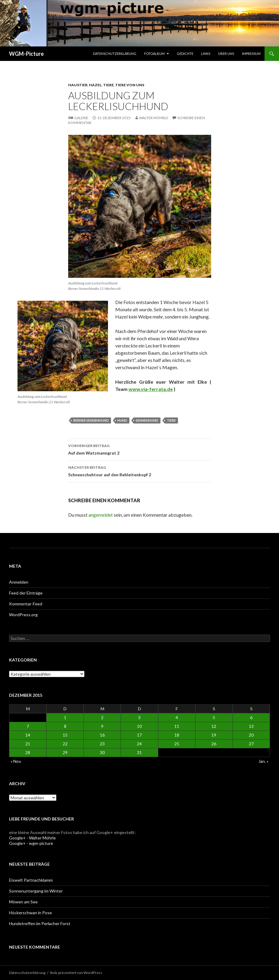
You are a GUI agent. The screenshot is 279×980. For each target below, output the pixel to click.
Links (206, 54)
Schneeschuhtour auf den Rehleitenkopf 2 (140, 471)
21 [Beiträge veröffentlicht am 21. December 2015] (28, 744)
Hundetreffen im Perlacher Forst (40, 923)
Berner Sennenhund (91, 420)
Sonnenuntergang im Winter (36, 891)
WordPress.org (23, 615)
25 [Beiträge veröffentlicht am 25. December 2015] (177, 744)
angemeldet (101, 515)
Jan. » (263, 761)
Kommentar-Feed (26, 604)
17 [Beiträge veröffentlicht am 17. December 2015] (139, 735)
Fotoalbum (154, 54)
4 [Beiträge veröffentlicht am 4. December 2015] (177, 717)
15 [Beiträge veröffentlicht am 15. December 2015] (65, 735)
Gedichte (185, 54)
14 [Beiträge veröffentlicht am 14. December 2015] (28, 735)
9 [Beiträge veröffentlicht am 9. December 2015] (102, 726)
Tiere (108, 85)
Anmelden (19, 582)
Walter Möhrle (154, 118)
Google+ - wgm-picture (31, 843)
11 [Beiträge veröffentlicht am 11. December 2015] (177, 726)
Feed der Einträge (26, 593)
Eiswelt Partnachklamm (31, 880)
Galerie (81, 118)
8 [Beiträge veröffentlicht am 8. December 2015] (65, 726)
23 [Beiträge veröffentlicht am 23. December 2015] (102, 744)
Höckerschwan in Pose (30, 913)
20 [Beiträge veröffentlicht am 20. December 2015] (251, 735)
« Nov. (16, 761)
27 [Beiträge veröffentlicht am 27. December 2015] (251, 744)
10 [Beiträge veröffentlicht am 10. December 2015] (139, 726)
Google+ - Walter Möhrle (32, 838)
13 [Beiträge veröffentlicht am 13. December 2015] (251, 726)
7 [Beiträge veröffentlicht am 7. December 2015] (28, 726)
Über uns (226, 54)
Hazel (95, 85)
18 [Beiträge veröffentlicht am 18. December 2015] (177, 735)
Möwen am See (23, 902)
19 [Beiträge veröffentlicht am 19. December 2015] (214, 735)
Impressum (251, 54)
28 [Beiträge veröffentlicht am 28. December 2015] (28, 752)
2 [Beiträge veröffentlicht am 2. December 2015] (102, 717)
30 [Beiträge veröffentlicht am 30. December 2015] (102, 752)
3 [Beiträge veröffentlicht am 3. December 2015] (139, 717)
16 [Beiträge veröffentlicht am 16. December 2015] (102, 735)
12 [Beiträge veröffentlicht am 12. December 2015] (214, 726)
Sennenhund (147, 420)
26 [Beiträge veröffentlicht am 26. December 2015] (214, 744)
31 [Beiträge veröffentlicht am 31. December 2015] (139, 752)
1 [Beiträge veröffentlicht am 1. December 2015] (65, 717)
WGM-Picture (26, 54)
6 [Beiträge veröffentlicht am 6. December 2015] (251, 717)
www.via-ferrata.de (151, 389)
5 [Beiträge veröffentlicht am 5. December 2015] (214, 717)
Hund (122, 420)
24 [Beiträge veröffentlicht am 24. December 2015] (139, 744)
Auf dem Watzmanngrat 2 (140, 449)
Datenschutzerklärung (115, 54)
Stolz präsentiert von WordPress (76, 973)
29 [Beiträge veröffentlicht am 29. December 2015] (65, 752)
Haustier (78, 85)
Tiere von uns (130, 85)
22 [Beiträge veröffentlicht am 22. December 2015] (65, 744)
